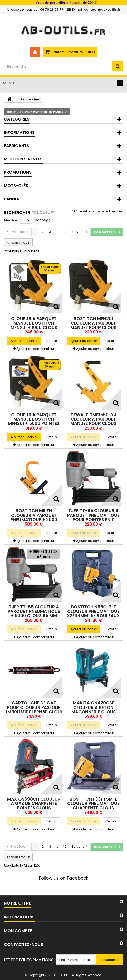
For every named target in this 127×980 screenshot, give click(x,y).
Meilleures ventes (23, 159)
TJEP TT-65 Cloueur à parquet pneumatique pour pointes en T (93, 515)
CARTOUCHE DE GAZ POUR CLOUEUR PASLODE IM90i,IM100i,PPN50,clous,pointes (44, 707)
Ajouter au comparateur (35, 349)
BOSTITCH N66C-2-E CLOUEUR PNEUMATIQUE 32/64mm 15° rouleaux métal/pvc (93, 614)
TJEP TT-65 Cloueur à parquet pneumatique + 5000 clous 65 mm (34, 611)
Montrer (11, 220)
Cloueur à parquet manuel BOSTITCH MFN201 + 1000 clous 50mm (34, 325)
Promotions (18, 172)
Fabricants (17, 146)
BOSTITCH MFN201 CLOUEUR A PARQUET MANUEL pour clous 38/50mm (93, 325)
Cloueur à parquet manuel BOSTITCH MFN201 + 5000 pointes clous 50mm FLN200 (34, 421)
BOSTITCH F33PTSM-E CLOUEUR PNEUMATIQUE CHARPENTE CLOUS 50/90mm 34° (93, 806)
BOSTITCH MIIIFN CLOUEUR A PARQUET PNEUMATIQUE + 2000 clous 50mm (34, 517)
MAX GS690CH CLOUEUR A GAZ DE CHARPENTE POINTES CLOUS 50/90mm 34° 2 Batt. (34, 806)
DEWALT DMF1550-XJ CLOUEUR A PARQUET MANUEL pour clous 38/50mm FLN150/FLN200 (93, 421)
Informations (19, 132)
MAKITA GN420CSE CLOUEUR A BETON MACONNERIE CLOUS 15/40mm (94, 710)
